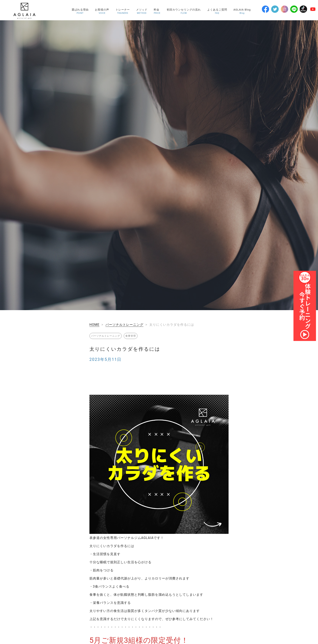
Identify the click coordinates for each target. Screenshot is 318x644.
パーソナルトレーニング (124, 325)
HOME (94, 325)
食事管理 (131, 336)
